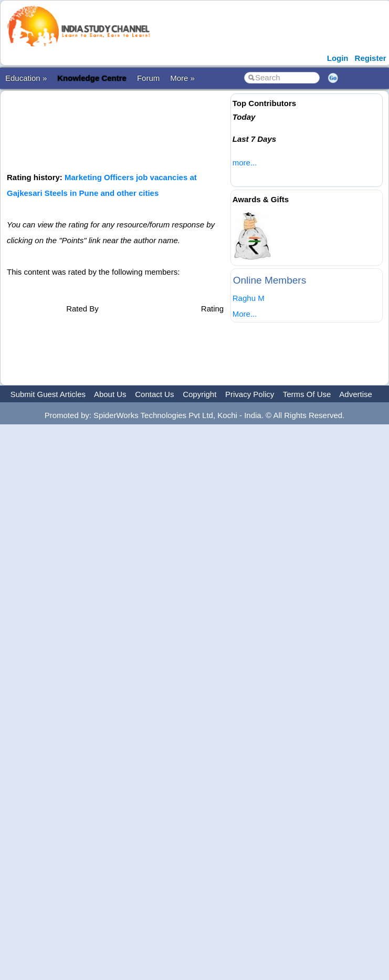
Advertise (356, 394)
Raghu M (249, 298)
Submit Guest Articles (48, 394)
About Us (110, 394)
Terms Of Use (307, 394)
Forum (148, 78)
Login (338, 58)
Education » (26, 78)
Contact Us (154, 394)
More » (182, 78)
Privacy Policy (250, 394)
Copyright (199, 394)
